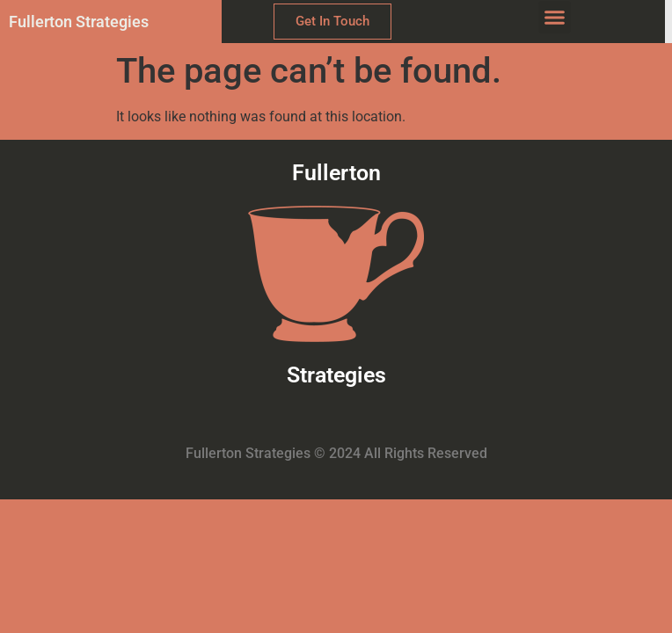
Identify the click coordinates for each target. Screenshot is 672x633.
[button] (555, 18)
